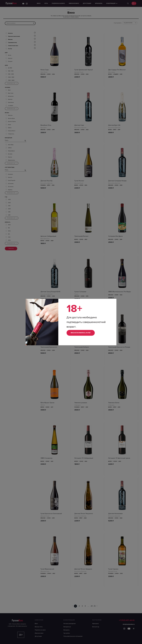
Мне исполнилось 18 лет (81, 333)
